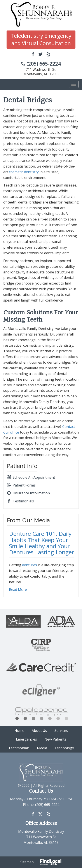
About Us (39, 731)
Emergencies (26, 739)
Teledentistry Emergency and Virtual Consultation (41, 39)
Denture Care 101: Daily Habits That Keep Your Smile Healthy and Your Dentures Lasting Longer (41, 543)
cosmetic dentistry (24, 172)
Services (61, 731)
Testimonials (20, 501)
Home (19, 731)
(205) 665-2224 (41, 64)
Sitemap (27, 862)
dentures (30, 565)
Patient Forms (21, 485)
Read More (18, 590)
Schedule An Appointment (31, 477)
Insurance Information (28, 493)
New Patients (55, 739)
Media (42, 748)
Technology (64, 748)
